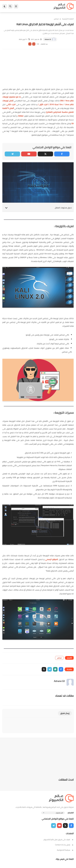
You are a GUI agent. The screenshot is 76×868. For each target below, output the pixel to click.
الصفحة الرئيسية (68, 19)
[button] (61, 669)
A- (30, 44)
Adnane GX (48, 39)
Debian (21, 116)
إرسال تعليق (65, 713)
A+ (34, 44)
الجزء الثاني (11, 104)
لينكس (56, 19)
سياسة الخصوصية (65, 850)
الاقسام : (70, 813)
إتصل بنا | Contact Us (64, 845)
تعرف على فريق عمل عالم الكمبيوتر (59, 839)
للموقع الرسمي (52, 559)
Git (72, 123)
